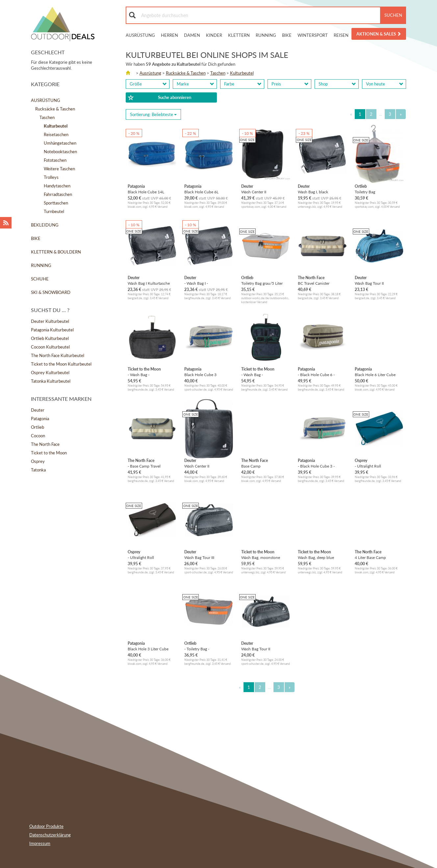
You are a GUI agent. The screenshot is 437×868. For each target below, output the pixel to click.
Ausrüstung (140, 35)
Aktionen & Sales (379, 34)
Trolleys (51, 177)
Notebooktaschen (60, 152)
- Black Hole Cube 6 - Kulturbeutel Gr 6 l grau (318, 375)
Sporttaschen (56, 203)
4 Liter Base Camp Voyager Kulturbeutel (373, 557)
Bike (287, 35)
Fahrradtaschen (58, 194)
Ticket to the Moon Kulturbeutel (61, 364)
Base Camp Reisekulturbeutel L (258, 466)
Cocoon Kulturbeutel (50, 347)
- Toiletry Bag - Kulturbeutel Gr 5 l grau (205, 649)
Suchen (393, 15)
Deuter (38, 410)
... (381, 114)
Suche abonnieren (160, 98)
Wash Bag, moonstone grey (261, 557)
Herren (169, 35)
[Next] (401, 114)
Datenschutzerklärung (50, 835)
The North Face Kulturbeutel (58, 355)
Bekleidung (45, 225)
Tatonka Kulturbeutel (51, 381)
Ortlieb (38, 427)
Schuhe (40, 279)
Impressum (40, 843)
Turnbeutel (54, 211)
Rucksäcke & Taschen (55, 109)
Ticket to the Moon (49, 453)
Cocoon (38, 436)
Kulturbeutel (242, 73)
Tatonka (38, 470)
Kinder (214, 35)
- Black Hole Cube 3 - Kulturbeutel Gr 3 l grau (318, 466)
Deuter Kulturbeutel (50, 321)
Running (266, 35)
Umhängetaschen (60, 143)
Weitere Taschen (59, 169)
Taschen (47, 117)
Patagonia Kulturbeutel (52, 330)
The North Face (45, 444)
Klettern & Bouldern (56, 252)
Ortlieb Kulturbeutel (50, 338)
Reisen (341, 35)
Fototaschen (55, 160)
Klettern (239, 35)
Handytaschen (57, 186)
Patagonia (40, 419)
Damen (192, 35)
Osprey (38, 461)
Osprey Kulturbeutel (50, 373)
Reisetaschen (56, 134)
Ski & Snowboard (51, 292)
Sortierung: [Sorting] (153, 114)
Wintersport (313, 35)
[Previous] (351, 114)
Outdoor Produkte (46, 826)
